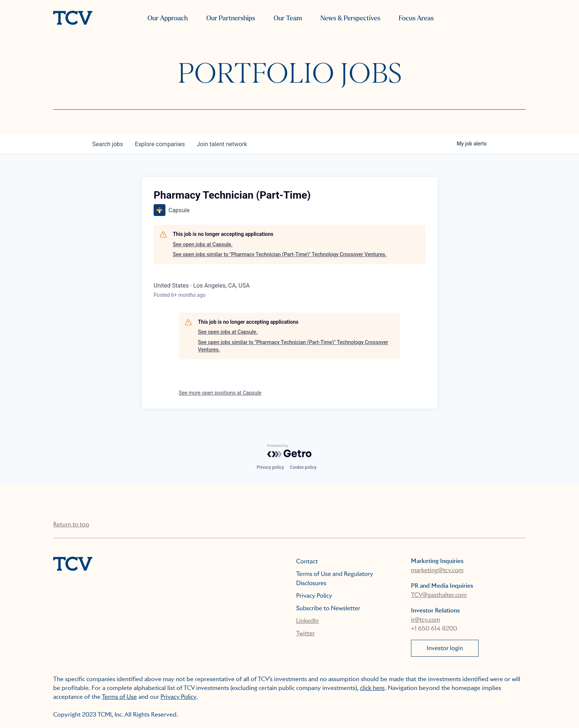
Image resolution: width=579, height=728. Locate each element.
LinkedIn (307, 621)
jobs (108, 144)
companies (160, 144)
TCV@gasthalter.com (439, 595)
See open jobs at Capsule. (203, 244)
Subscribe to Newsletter (328, 608)
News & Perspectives (350, 18)
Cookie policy (303, 467)
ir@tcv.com (426, 620)
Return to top (71, 524)
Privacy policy (270, 467)
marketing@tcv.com (437, 570)
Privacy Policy (314, 596)
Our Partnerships (231, 18)
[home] (73, 18)
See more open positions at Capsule (220, 393)
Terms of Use (119, 697)
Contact (307, 561)
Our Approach (167, 18)
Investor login (445, 648)
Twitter (306, 633)
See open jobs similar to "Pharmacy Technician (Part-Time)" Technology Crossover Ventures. (280, 254)
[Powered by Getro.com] (289, 451)
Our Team (288, 18)
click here (372, 688)
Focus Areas (416, 18)
